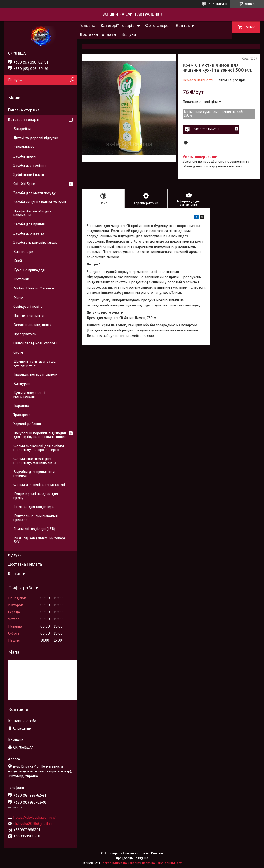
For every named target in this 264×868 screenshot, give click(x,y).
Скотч (18, 352)
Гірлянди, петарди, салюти (35, 374)
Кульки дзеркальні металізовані (29, 395)
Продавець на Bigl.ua (132, 858)
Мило (18, 297)
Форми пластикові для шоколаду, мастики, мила (35, 461)
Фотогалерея (158, 26)
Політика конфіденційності (162, 863)
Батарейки (22, 129)
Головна (87, 26)
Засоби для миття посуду (35, 193)
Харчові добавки (27, 424)
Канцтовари (23, 252)
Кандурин (22, 384)
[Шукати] (72, 80)
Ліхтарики (21, 279)
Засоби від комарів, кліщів (35, 242)
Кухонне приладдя (29, 270)
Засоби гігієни (25, 156)
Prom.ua (157, 853)
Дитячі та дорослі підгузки (36, 138)
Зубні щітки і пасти (29, 175)
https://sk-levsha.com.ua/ (35, 817)
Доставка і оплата (98, 34)
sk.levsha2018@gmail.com (34, 824)
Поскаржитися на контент (120, 863)
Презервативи (25, 334)
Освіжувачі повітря (29, 307)
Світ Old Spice (24, 184)
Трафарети (22, 415)
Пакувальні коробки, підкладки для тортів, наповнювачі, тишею (40, 435)
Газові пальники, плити (32, 325)
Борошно (21, 406)
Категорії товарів (118, 26)
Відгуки (129, 34)
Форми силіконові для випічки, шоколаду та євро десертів (39, 448)
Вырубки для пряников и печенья (34, 474)
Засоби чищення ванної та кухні (40, 202)
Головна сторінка (24, 110)
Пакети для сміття (29, 316)
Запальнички (24, 147)
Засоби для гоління (29, 165)
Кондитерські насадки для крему (36, 496)
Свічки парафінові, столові (35, 343)
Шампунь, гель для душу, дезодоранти (35, 363)
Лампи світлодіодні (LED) (34, 529)
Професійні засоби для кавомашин (32, 213)
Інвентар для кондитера (34, 507)
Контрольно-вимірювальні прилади (36, 518)
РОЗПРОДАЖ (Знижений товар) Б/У (39, 540)
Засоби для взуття (29, 233)
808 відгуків (218, 4)
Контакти (185, 26)
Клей (18, 261)
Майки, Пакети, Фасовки (34, 288)
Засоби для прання (29, 224)
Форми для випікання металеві (39, 485)
